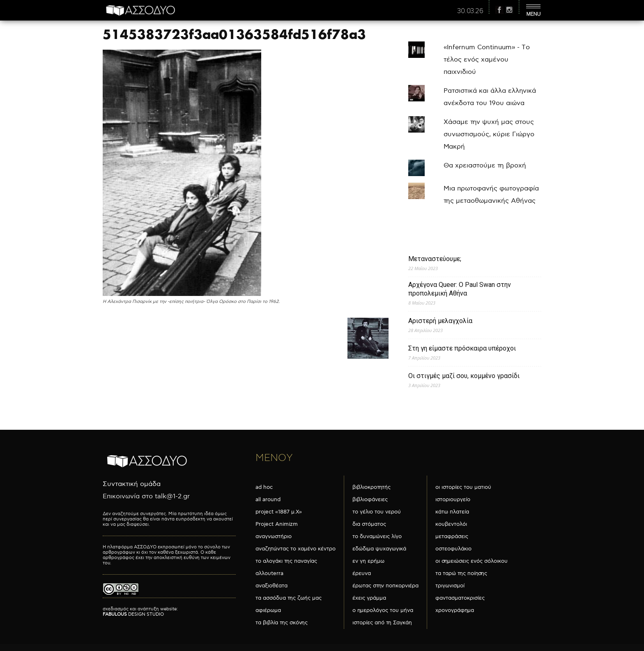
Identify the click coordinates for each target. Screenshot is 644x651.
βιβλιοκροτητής (371, 487)
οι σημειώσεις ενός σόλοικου (471, 561)
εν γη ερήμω (368, 561)
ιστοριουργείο (453, 500)
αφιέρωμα (268, 610)
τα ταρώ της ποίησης (461, 573)
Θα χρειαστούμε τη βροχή (485, 166)
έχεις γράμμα (369, 598)
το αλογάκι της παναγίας (286, 561)
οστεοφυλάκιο (453, 549)
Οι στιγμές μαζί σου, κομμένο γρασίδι (464, 376)
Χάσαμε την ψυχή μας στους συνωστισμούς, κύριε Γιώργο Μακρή (489, 134)
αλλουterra (269, 573)
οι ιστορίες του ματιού (463, 487)
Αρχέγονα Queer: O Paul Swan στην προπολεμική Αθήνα (460, 289)
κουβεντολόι (451, 524)
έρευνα (362, 573)
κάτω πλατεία (452, 512)
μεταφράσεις (452, 536)
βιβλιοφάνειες (370, 500)
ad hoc (264, 487)
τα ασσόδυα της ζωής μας (289, 598)
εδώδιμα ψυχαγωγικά (379, 549)
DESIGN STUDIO (133, 614)
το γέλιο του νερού (377, 512)
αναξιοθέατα (271, 586)
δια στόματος (369, 524)
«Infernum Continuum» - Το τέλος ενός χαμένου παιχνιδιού (487, 60)
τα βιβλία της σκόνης (282, 623)
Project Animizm (277, 524)
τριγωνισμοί (450, 586)
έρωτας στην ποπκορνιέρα (385, 586)
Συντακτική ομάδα (132, 484)
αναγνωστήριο (274, 536)
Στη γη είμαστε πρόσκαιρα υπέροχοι (462, 348)
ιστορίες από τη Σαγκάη (382, 623)
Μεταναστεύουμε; (435, 259)
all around (268, 500)
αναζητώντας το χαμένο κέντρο (296, 549)
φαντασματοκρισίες (460, 598)
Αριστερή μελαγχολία (440, 321)
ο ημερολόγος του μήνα (383, 610)
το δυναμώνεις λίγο (377, 536)
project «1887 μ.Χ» (279, 512)
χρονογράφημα (455, 610)
